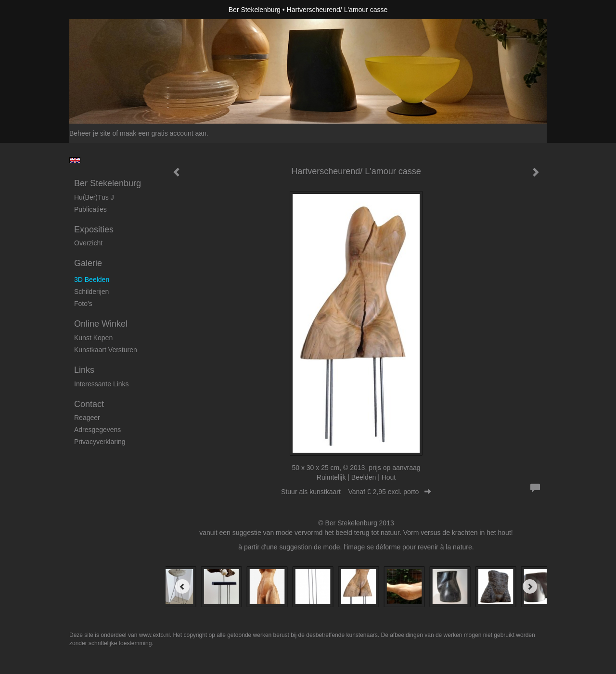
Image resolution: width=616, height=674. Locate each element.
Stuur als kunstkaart (356, 492)
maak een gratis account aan (163, 133)
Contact (89, 404)
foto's (83, 304)
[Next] (530, 586)
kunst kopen (93, 338)
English (75, 160)
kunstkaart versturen (106, 350)
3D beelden (92, 280)
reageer (87, 418)
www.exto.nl (154, 635)
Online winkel (101, 324)
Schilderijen (91, 292)
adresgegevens (97, 430)
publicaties (90, 209)
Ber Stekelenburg (255, 10)
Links (84, 370)
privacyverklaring (100, 442)
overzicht (88, 243)
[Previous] (182, 586)
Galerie (88, 263)
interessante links (102, 384)
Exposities (94, 229)
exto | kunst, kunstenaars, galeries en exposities (96, 10)
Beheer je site (90, 133)
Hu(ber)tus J (94, 197)
